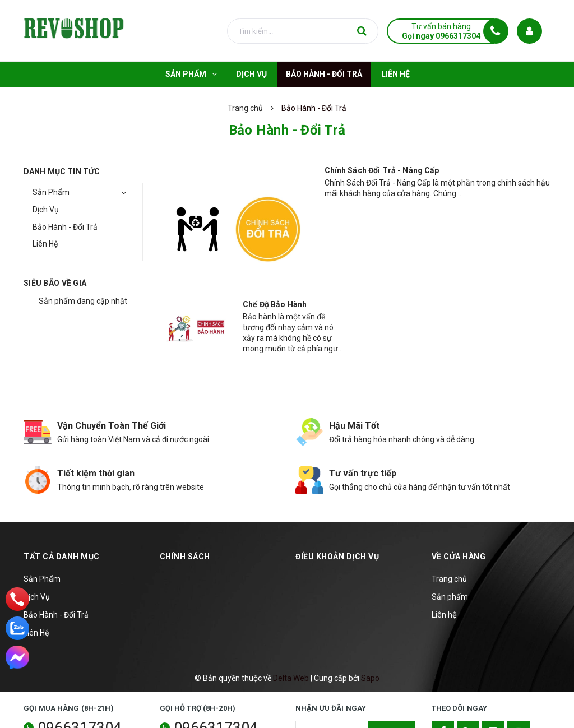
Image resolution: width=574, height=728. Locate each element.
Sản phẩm (450, 597)
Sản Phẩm (51, 192)
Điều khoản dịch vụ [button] (337, 557)
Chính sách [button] (185, 557)
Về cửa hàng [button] (459, 557)
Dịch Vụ (46, 210)
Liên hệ (444, 615)
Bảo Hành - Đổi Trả (65, 227)
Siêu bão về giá (55, 283)
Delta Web (291, 678)
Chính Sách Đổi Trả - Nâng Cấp (382, 170)
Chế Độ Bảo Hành (275, 304)
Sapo (370, 678)
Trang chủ (449, 579)
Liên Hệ (45, 244)
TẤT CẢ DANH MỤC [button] (62, 557)
